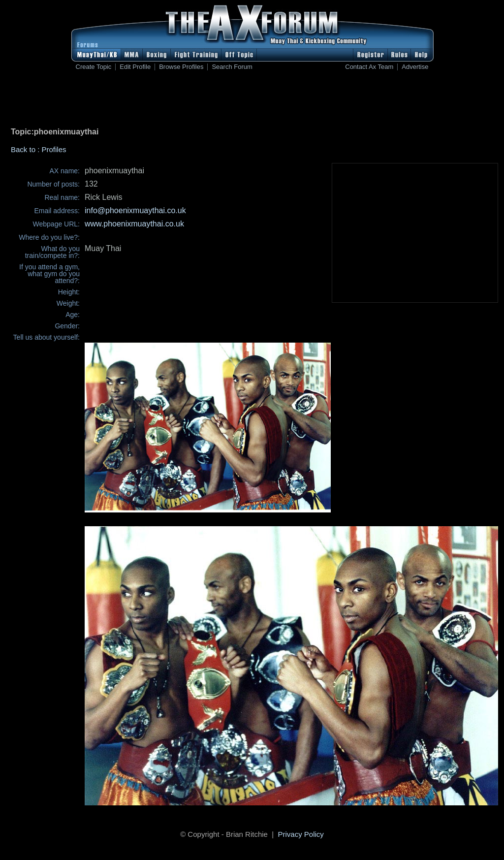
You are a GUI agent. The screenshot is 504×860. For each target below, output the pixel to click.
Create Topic (94, 67)
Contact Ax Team (369, 67)
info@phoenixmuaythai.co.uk (135, 210)
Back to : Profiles (39, 149)
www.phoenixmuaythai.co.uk (134, 224)
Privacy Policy (301, 834)
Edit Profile (135, 67)
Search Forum (232, 67)
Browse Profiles (181, 67)
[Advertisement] (252, 101)
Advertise (415, 67)
